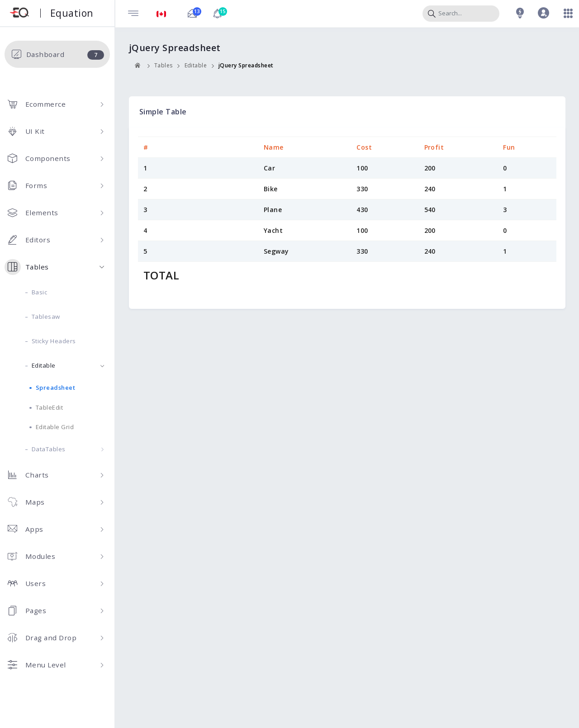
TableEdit (50, 407)
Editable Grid (55, 427)
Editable (68, 365)
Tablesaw (46, 317)
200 (430, 168)
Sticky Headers (54, 341)
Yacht (273, 230)
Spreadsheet (56, 388)
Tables (164, 65)
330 (362, 189)
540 (430, 210)
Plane (273, 210)
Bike (271, 189)
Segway (276, 251)
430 (362, 210)
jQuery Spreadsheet (246, 65)
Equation (72, 13)
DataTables (68, 449)
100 (362, 168)
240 (430, 189)
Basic (40, 292)
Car (270, 168)
